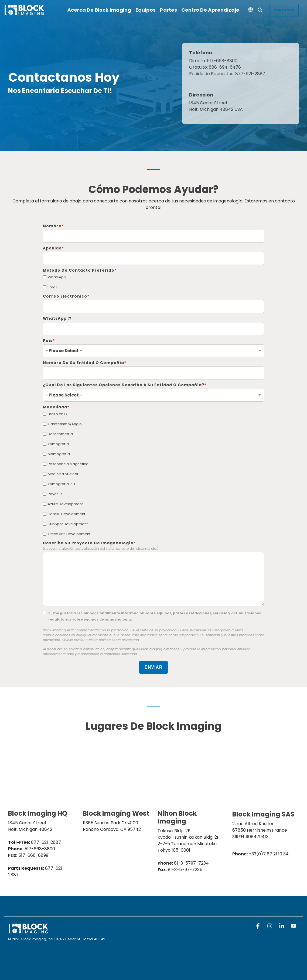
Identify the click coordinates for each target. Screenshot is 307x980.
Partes (168, 10)
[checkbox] (153, 282)
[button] (258, 926)
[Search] (260, 10)
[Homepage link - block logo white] (28, 931)
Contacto (284, 10)
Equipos (146, 10)
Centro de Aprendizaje (210, 10)
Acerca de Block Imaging (99, 10)
